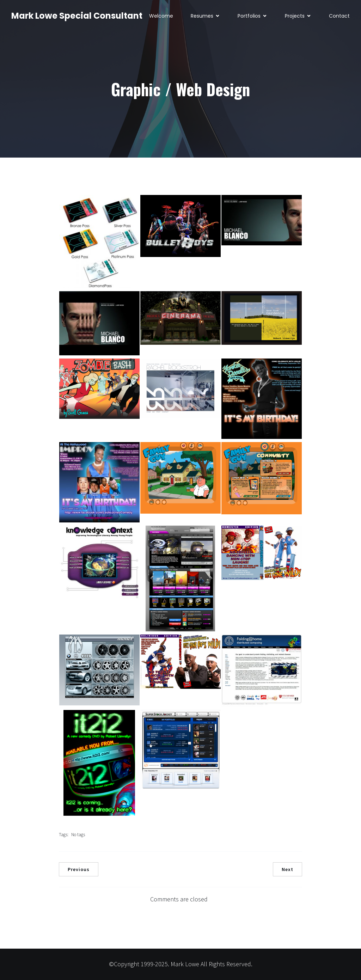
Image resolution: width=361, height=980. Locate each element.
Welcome (161, 16)
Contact (339, 16)
